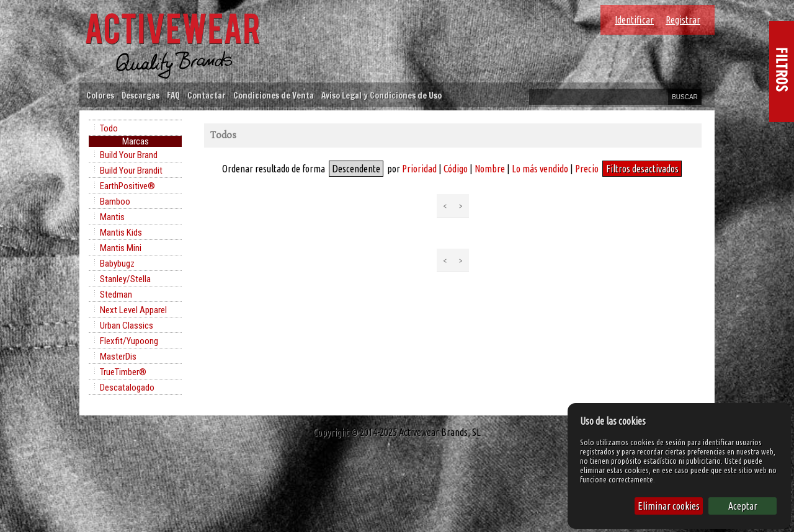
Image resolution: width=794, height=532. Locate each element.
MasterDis (118, 357)
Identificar (634, 20)
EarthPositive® (127, 186)
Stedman (116, 295)
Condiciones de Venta (274, 95)
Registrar (683, 20)
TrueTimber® (123, 372)
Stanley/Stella (125, 279)
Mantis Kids (121, 233)
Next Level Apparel (133, 310)
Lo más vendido (540, 169)
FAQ (173, 95)
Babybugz (117, 264)
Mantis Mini (121, 248)
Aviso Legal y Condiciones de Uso (381, 95)
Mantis (112, 217)
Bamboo (115, 202)
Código (456, 169)
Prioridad (419, 169)
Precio (587, 169)
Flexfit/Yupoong (129, 341)
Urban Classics (127, 326)
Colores (100, 95)
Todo (109, 128)
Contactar (207, 95)
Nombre (490, 169)
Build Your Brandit (131, 171)
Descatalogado (127, 388)
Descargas (141, 95)
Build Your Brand (129, 155)
